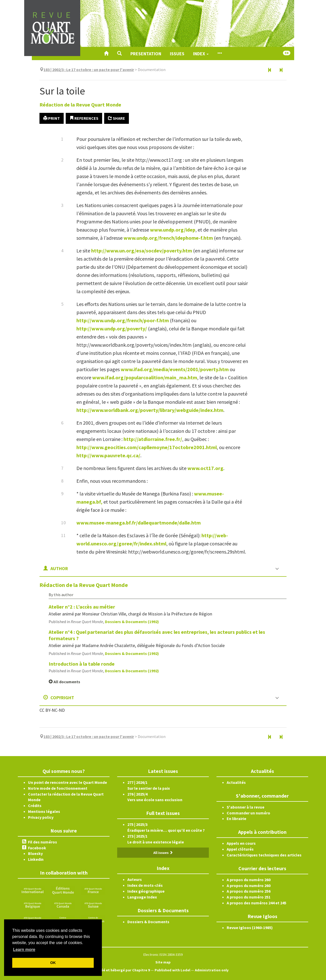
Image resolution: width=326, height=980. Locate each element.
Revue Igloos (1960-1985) (250, 928)
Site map (163, 962)
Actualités (236, 782)
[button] (119, 53)
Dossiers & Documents (148, 922)
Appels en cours (241, 843)
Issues (177, 54)
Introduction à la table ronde (82, 664)
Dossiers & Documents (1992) (132, 622)
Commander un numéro (248, 813)
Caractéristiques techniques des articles (264, 855)
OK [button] (53, 963)
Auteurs (135, 879)
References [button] (84, 118)
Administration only (212, 970)
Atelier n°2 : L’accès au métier (82, 607)
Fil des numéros (43, 842)
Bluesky (35, 853)
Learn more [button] (24, 950)
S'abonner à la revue (246, 807)
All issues (163, 853)
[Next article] (281, 70)
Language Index (142, 897)
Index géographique (146, 891)
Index (201, 54)
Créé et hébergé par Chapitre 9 (124, 970)
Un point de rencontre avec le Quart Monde (67, 782)
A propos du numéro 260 (249, 880)
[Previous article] (270, 70)
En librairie (236, 818)
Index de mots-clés (145, 885)
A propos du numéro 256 (249, 891)
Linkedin (36, 859)
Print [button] (52, 118)
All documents (64, 682)
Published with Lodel (172, 970)
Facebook (37, 848)
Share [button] (117, 118)
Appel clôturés (240, 849)
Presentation (146, 54)
